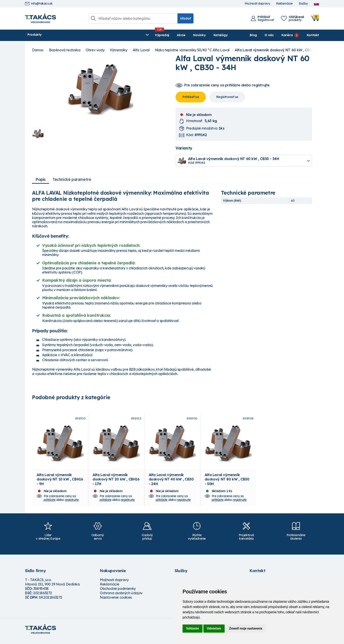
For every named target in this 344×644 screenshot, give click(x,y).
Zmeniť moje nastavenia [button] (246, 628)
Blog (253, 35)
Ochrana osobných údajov (121, 597)
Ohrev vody (95, 50)
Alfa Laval (141, 50)
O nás (269, 35)
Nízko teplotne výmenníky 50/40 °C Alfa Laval (192, 50)
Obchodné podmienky (118, 593)
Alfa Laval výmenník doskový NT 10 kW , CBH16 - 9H (60, 483)
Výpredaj (92, 35)
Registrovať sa (227, 97)
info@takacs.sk (39, 4)
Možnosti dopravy (257, 4)
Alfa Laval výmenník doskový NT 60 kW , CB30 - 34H (279, 50)
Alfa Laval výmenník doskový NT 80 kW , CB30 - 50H (227, 483)
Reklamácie (284, 4)
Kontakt (313, 35)
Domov (38, 50)
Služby (303, 4)
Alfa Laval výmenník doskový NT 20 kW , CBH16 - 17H (116, 483)
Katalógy (150, 35)
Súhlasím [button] (193, 628)
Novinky (129, 35)
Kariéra (287, 35)
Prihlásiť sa (191, 97)
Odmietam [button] (214, 628)
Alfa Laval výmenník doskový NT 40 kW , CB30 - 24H (171, 483)
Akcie (111, 35)
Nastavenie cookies (116, 601)
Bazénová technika (65, 50)
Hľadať (185, 18)
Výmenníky (118, 50)
